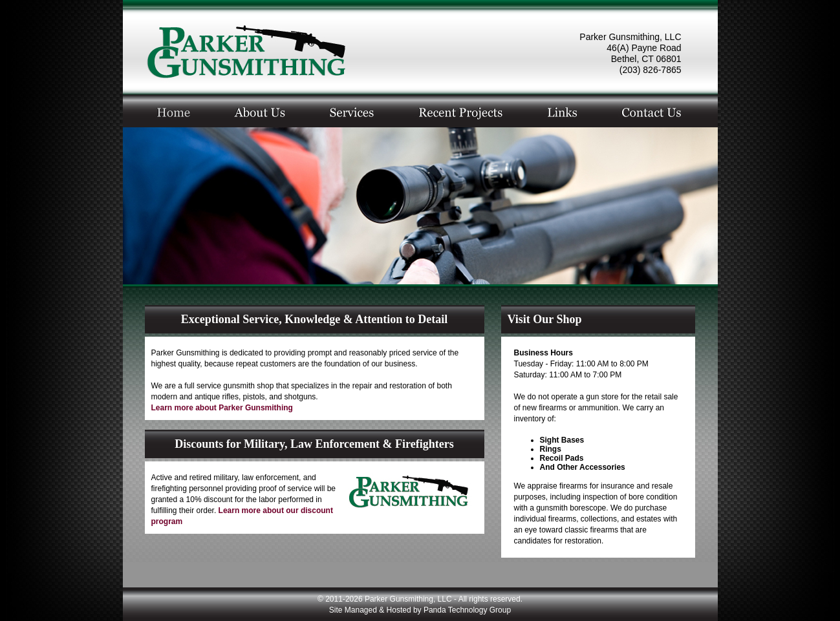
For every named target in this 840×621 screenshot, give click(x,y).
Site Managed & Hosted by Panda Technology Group (420, 610)
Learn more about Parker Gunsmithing (222, 408)
